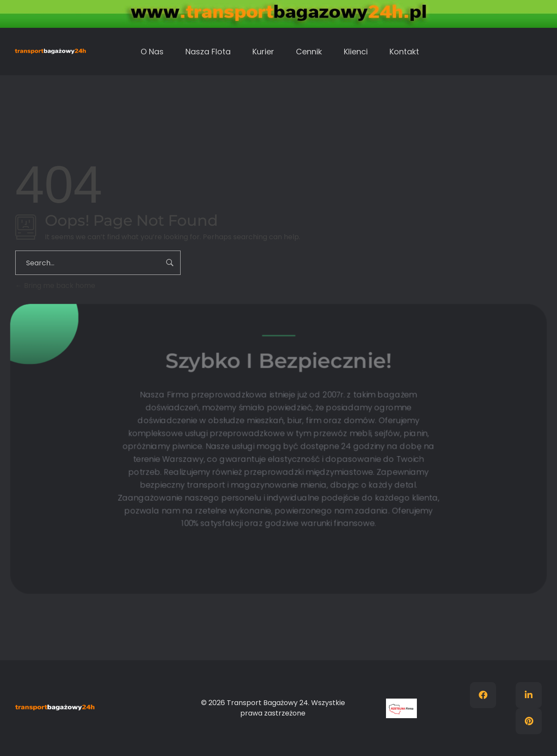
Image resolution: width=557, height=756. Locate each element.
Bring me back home (55, 286)
